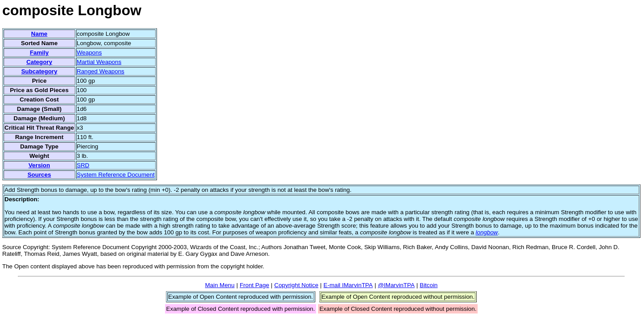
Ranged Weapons (101, 71)
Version (39, 165)
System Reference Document (116, 175)
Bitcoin (429, 285)
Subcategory (39, 71)
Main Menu (220, 285)
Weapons (89, 53)
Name (39, 34)
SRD (83, 165)
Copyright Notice (296, 285)
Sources (39, 175)
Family (39, 53)
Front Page (254, 285)
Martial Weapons (99, 62)
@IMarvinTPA (396, 285)
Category (39, 62)
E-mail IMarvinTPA (348, 285)
